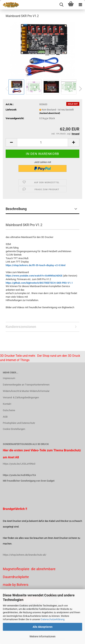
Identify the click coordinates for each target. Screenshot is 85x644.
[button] (79, 89)
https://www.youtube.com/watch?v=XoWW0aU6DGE (34, 276)
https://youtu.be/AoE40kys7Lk (19, 475)
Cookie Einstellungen (14, 429)
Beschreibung (16, 209)
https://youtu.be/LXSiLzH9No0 (19, 464)
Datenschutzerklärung (53, 619)
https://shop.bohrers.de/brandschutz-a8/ (25, 555)
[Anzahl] (42, 142)
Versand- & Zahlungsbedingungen (21, 397)
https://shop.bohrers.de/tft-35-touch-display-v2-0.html (36, 265)
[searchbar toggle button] (61, 5)
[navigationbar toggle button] (80, 5)
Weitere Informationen (42, 636)
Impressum (9, 378)
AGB (5, 417)
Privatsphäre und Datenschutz (19, 423)
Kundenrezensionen (21, 327)
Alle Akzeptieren (43, 627)
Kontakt (7, 404)
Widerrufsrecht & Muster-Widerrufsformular (26, 391)
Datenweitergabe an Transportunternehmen (26, 385)
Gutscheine (9, 410)
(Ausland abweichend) (50, 113)
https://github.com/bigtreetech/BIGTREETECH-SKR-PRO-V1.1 (39, 283)
